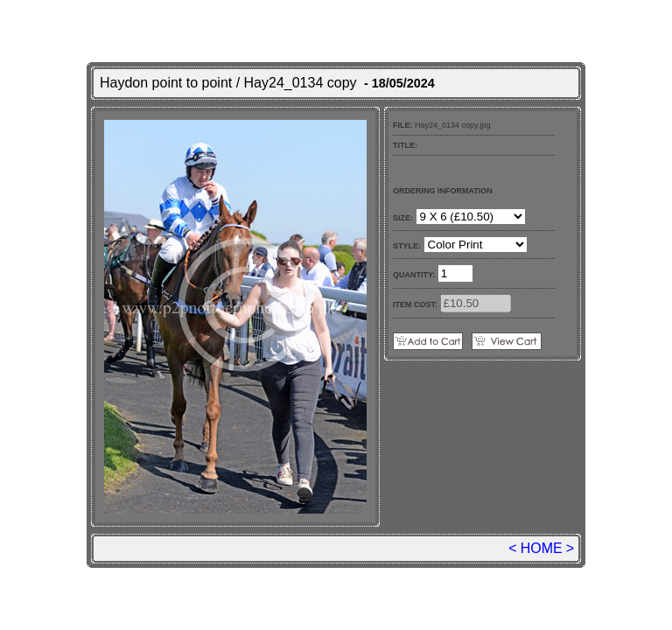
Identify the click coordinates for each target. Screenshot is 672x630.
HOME (542, 548)
